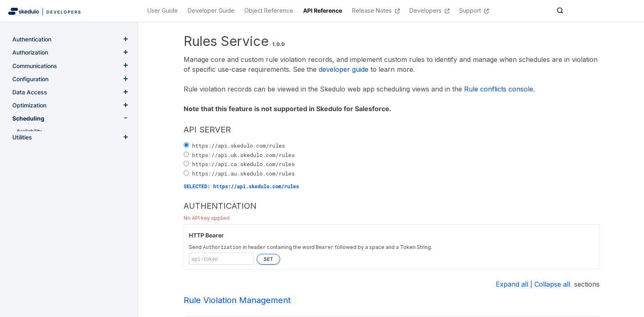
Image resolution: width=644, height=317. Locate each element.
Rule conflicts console (499, 89)
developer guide (344, 69)
